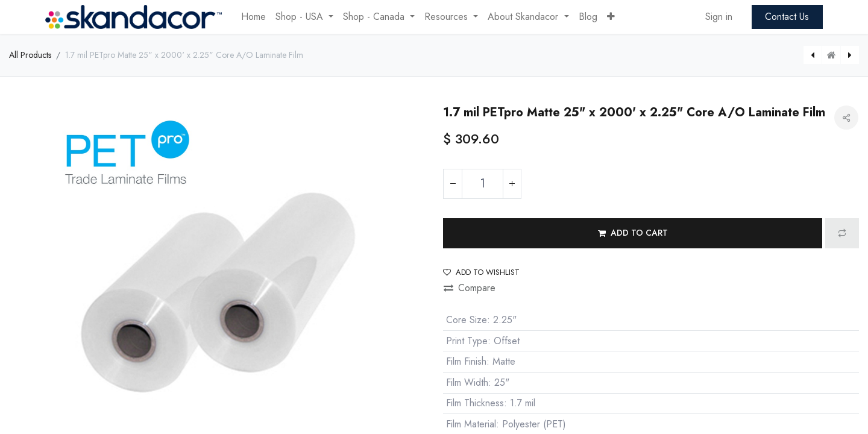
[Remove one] (453, 184)
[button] (611, 17)
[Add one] (512, 184)
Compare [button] (470, 288)
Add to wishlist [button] (481, 272)
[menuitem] (253, 17)
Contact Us (787, 17)
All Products (30, 55)
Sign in (719, 17)
